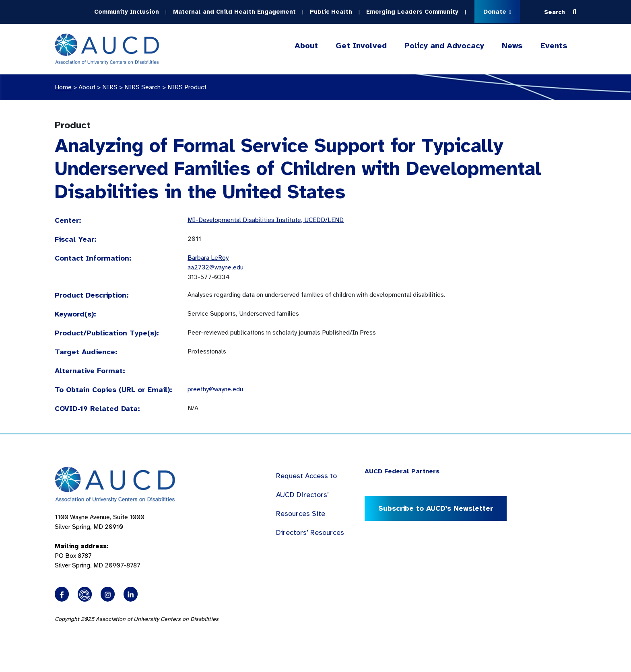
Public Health (331, 12)
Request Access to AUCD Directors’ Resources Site (306, 495)
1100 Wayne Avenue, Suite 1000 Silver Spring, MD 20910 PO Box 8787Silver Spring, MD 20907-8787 (100, 541)
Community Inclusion (127, 12)
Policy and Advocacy (444, 46)
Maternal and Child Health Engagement (234, 12)
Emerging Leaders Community (412, 12)
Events (554, 46)
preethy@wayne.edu (215, 389)
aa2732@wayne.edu (215, 267)
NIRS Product (187, 87)
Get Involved (361, 46)
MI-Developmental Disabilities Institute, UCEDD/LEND (266, 220)
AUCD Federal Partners (402, 471)
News (512, 46)
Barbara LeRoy (208, 258)
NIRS (110, 87)
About (306, 46)
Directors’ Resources (310, 532)
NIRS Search (142, 87)
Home (63, 87)
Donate (497, 12)
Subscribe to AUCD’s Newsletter (436, 508)
